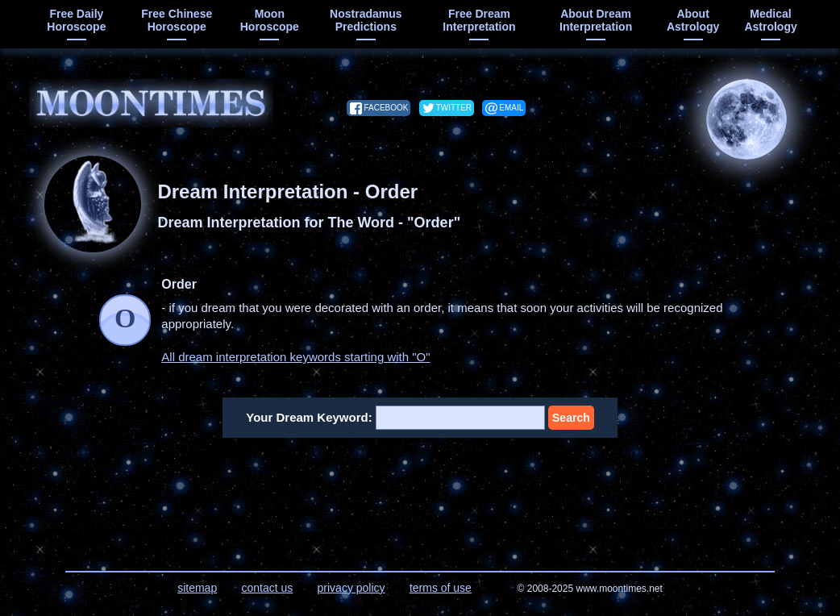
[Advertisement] (420, 494)
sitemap (197, 588)
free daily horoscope (76, 20)
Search (571, 418)
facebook (386, 108)
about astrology (693, 20)
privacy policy (351, 588)
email (511, 108)
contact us (267, 588)
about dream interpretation (596, 20)
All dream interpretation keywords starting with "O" (295, 357)
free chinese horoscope (177, 20)
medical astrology (770, 20)
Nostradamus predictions (366, 20)
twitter (454, 108)
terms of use (441, 588)
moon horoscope (270, 20)
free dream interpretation (479, 20)
